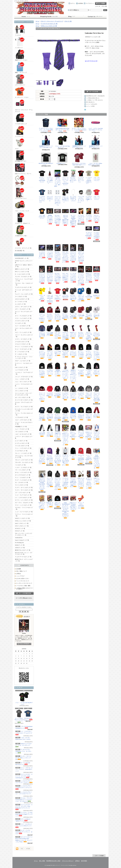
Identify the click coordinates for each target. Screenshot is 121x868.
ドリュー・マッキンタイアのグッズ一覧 (24, 423)
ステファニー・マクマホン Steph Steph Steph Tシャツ (79, 160)
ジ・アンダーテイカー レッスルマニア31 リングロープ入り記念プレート (73, 274)
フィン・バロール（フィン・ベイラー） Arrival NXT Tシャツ (24, 769)
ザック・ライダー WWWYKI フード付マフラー (81, 502)
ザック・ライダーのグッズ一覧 (23, 349)
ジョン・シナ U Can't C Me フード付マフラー (97, 332)
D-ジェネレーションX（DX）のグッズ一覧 (24, 410)
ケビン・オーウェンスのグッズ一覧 (24, 329)
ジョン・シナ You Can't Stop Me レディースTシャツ (65, 196)
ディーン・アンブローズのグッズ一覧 (24, 414)
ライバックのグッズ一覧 (21, 485)
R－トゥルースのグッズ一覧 (22, 274)
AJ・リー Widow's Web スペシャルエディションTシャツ (19, 716)
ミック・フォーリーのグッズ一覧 (24, 512)
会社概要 (19, 569)
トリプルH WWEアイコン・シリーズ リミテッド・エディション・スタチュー (65, 371)
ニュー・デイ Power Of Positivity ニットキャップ (81, 414)
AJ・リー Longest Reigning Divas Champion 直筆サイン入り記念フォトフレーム (73, 217)
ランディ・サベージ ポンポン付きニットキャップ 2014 (23, 758)
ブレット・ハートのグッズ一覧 (23, 453)
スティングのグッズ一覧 (21, 391)
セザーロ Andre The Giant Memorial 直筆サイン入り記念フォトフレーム (65, 217)
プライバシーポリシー (68, 861)
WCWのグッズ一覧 (20, 528)
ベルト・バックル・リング (22, 206)
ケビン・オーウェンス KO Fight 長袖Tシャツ (50, 414)
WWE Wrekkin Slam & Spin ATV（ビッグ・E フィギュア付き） (62, 125)
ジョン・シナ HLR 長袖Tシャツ (81, 312)
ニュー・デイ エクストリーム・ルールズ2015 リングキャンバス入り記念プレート (42, 275)
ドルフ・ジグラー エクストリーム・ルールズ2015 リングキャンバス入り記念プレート (81, 254)
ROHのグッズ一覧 (20, 545)
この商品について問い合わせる (95, 100)
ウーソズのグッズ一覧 (21, 297)
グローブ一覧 (68, 21)
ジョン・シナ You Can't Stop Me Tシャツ (24, 698)
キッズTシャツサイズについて (24, 583)
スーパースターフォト (21, 193)
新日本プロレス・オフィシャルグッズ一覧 (24, 560)
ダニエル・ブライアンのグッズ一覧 (24, 403)
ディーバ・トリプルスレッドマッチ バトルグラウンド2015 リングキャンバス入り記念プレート (81, 276)
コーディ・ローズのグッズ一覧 (23, 339)
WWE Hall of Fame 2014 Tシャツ (28, 715)
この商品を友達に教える (93, 98)
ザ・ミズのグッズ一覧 (21, 354)
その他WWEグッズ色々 (21, 231)
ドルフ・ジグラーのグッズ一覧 (23, 420)
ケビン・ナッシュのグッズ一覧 (23, 332)
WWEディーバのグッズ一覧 (22, 518)
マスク (20, 144)
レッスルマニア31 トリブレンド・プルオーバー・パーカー (73, 393)
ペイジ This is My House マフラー (42, 431)
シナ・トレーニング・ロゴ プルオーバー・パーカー (58, 332)
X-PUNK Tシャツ (62, 158)
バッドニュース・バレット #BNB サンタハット (50, 177)
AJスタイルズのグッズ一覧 (22, 299)
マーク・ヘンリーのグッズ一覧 (23, 505)
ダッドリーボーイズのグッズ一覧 (24, 400)
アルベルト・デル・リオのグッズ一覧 (24, 284)
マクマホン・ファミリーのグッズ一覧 (24, 508)
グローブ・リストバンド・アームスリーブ (24, 106)
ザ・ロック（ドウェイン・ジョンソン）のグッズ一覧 (24, 357)
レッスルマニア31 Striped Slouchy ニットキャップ (89, 370)
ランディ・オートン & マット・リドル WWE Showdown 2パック (79, 125)
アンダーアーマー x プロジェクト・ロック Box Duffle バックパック (46, 125)
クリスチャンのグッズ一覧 (22, 321)
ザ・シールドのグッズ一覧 (22, 352)
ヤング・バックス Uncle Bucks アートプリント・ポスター (24, 832)
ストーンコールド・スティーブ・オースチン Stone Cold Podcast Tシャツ (24, 776)
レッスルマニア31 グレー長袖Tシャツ (89, 195)
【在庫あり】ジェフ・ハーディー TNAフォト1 (79, 142)
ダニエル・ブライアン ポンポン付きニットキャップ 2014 (58, 314)
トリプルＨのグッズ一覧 (21, 417)
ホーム (26, 17)
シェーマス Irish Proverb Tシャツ (65, 294)
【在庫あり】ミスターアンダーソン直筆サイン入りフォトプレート (50, 216)
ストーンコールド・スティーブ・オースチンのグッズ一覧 (24, 394)
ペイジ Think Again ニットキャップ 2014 (58, 350)
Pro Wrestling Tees (19, 543)
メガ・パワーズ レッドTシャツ (97, 195)
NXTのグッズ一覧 (20, 531)
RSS (22, 849)
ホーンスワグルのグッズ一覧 (23, 475)
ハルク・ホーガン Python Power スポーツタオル (23, 739)
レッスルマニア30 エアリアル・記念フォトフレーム (42, 251)
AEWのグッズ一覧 (20, 548)
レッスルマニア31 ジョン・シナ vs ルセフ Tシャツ (23, 794)
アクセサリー (20, 181)
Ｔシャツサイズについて (23, 581)
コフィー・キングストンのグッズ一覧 (24, 336)
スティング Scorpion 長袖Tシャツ (97, 312)
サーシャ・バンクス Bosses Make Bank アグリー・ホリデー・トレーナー (50, 456)
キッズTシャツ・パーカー (22, 92)
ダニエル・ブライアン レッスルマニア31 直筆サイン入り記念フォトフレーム (58, 275)
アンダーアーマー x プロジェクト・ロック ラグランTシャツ (97, 432)
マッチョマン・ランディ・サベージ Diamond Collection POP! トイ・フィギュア (65, 480)
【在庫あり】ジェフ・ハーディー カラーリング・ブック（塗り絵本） (58, 178)
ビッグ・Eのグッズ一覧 (21, 441)
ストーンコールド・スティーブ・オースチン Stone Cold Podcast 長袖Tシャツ (97, 394)
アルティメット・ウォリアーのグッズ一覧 (24, 280)
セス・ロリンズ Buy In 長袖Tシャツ (89, 312)
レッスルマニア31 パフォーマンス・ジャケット (81, 392)
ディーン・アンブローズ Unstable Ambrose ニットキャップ (42, 370)
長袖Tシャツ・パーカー (21, 55)
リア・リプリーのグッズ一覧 (23, 493)
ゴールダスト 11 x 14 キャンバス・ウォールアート (89, 215)
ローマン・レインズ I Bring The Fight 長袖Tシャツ (42, 414)
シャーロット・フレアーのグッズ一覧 (24, 373)
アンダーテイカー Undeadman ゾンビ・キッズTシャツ (23, 751)
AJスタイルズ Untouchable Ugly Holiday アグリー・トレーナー (81, 456)
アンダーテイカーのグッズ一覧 (23, 287)
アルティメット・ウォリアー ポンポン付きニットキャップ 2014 (50, 352)
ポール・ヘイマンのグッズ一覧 (23, 472)
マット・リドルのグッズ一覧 (23, 478)
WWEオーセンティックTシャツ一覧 (24, 262)
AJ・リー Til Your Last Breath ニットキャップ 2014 (65, 351)
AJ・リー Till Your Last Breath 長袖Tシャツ (73, 313)
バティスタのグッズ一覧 (21, 432)
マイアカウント (90, 3)
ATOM (28, 849)
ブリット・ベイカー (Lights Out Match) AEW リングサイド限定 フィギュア (73, 479)
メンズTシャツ (20, 43)
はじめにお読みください (23, 578)
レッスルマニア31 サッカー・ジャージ (81, 176)
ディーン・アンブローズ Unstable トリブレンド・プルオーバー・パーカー (97, 352)
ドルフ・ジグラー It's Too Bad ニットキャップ (97, 369)
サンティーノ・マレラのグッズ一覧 (24, 364)
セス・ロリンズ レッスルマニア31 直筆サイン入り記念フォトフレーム (65, 274)
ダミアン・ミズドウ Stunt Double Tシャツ (42, 177)
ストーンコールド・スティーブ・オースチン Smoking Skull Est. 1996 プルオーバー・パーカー (58, 480)
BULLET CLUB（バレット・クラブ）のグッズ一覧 (24, 554)
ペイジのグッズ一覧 (20, 465)
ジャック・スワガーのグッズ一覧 (24, 377)
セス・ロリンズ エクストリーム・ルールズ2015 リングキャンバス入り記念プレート (65, 253)
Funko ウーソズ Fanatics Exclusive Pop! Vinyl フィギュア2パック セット (73, 503)
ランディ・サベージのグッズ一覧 (24, 490)
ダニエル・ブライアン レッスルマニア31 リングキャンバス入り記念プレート (58, 253)
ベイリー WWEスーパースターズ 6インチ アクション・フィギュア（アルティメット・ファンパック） (65, 435)
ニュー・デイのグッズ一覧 (22, 429)
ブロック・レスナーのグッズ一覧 (24, 460)
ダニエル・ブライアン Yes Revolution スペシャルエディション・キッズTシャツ (24, 800)
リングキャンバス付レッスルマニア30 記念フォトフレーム (97, 233)
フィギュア (20, 30)
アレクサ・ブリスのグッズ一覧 (23, 277)
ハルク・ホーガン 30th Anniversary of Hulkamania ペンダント (50, 296)
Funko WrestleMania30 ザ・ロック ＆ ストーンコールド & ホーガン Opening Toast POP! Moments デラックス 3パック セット (65, 507)
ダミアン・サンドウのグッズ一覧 (24, 407)
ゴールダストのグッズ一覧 (22, 342)
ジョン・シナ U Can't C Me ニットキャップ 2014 (73, 351)
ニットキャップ (20, 131)
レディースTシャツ (20, 80)
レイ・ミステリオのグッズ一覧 (23, 498)
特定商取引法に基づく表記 (53, 861)
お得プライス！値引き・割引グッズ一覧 (24, 266)
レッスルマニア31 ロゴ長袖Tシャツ (50, 391)
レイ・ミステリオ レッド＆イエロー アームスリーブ (24, 733)
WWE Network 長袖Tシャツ (89, 294)
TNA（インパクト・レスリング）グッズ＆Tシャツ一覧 (24, 534)
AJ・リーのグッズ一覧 (21, 302)
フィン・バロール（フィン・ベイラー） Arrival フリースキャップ (42, 394)
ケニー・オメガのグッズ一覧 (23, 326)
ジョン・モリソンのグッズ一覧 (23, 382)
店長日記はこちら (24, 644)
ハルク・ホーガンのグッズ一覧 (23, 434)
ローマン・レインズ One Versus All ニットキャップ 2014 (89, 351)
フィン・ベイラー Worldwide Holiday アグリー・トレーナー (89, 455)
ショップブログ (72, 17)
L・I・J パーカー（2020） (73, 454)
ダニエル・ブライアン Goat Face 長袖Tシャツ (73, 294)
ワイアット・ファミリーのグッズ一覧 (24, 515)
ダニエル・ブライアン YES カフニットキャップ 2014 (50, 314)
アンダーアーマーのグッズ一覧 (23, 557)
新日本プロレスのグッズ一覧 (23, 550)
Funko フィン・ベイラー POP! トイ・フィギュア (97, 478)
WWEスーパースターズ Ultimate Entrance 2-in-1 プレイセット (89, 432)
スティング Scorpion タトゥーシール (50, 195)
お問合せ (95, 17)
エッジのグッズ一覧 (20, 304)
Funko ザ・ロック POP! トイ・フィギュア (50, 501)
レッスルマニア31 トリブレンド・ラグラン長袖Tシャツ (65, 393)
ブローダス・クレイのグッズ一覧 (24, 462)
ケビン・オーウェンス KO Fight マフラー (50, 431)
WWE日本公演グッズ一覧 (22, 258)
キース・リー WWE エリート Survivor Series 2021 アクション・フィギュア (89, 480)
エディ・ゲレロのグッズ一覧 (23, 309)
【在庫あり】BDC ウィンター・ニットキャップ (58, 370)
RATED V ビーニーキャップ (97, 293)
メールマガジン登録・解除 (23, 586)
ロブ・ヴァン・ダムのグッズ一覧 (24, 503)
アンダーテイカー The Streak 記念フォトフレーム (89, 232)
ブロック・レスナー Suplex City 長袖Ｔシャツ (65, 414)
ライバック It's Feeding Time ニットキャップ (73, 414)
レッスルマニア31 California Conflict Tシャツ (89, 177)
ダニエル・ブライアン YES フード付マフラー (81, 332)
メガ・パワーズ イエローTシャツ (97, 176)
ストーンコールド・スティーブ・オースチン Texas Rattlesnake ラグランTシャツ (24, 807)
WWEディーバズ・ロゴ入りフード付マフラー (73, 332)
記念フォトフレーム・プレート (23, 169)
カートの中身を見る (24, 593)
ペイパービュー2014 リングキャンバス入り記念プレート (50, 252)
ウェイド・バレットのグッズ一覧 (24, 294)
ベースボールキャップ (21, 119)
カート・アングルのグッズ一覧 (23, 316)
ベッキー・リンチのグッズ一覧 (23, 468)
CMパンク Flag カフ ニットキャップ (58, 501)
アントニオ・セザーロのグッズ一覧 (24, 291)
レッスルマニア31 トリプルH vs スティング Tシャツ (24, 787)
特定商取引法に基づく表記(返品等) (95, 96)
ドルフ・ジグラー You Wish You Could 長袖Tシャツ (81, 295)
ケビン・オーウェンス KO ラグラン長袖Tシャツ (89, 392)
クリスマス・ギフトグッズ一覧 (23, 243)
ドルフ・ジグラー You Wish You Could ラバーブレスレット (96, 125)
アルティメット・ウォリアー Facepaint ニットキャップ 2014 (42, 315)
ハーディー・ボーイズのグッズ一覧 (24, 437)
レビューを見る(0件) (92, 104)
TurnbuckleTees (19, 538)
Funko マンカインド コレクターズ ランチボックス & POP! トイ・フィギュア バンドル (81, 480)
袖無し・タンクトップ (21, 67)
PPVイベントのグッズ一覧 (22, 272)
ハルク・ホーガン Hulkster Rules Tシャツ (42, 295)
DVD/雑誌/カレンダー (21, 156)
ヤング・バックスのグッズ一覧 (23, 480)
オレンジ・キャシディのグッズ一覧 (24, 312)
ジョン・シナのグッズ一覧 (22, 379)
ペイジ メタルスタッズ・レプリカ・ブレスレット (81, 196)
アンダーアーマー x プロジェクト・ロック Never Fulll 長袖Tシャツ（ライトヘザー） (65, 457)
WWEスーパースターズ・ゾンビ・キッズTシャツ (24, 745)
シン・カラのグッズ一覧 (21, 388)
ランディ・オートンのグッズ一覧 (24, 488)
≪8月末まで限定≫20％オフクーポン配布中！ (25, 589)
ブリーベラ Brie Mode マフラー (97, 412)
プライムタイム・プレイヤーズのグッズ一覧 (24, 457)
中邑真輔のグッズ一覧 (21, 427)
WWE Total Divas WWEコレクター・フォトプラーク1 (97, 273)
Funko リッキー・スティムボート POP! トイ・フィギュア (42, 503)
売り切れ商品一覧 (20, 251)
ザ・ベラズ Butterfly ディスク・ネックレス (73, 196)
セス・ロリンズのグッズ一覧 (23, 397)
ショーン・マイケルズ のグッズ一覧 (24, 385)
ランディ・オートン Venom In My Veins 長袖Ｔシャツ (58, 414)
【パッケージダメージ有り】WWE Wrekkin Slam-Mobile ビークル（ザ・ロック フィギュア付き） (42, 481)
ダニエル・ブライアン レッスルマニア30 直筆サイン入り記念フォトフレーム (58, 217)
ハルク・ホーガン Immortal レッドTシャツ (58, 295)
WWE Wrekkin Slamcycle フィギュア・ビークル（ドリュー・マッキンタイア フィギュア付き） (97, 458)
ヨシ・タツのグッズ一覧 (21, 482)
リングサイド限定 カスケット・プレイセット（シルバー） (58, 432)
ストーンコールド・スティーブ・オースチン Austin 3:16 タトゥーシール (58, 197)
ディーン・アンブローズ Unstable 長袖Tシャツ (65, 313)
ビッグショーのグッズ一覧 (22, 443)
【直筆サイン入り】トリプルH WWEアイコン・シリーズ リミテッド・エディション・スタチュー (73, 373)
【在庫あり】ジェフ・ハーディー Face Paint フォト (46, 142)
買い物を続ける (90, 102)
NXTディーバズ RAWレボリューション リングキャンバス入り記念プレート (89, 274)
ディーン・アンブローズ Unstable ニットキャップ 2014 (81, 351)
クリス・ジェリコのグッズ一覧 (23, 318)
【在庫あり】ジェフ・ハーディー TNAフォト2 (96, 142)
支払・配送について (49, 17)
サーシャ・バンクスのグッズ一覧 (24, 347)
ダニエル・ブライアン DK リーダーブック (73, 176)
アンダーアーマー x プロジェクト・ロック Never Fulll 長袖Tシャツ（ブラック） (58, 457)
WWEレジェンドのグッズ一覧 (23, 521)
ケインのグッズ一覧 (20, 323)
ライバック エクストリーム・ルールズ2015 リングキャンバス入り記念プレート (73, 253)
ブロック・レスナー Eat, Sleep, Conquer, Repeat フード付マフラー (89, 333)
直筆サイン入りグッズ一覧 (22, 269)
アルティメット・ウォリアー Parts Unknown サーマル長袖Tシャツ (65, 333)
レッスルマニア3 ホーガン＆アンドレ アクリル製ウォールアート (81, 215)
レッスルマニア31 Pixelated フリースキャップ (81, 370)
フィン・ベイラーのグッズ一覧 (23, 448)
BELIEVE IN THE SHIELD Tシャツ (46, 159)
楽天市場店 (84, 861)
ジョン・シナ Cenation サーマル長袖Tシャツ (42, 332)
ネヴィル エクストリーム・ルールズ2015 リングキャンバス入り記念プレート (50, 275)
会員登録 (80, 3)
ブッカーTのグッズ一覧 (21, 451)
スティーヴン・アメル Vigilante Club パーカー (81, 431)
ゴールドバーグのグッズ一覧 (23, 344)
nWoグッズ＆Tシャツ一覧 (22, 523)
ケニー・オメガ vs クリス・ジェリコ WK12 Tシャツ (24, 826)
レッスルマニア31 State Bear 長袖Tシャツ (58, 392)
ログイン (73, 3)
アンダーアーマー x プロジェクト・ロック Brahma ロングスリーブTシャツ (42, 456)
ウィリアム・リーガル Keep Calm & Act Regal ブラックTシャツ (24, 814)
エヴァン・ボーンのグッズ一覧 (23, 307)
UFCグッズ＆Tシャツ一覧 (22, 526)
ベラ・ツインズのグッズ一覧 (23, 470)
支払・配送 (42, 861)
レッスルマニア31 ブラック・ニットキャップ (50, 369)
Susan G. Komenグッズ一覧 (22, 540)
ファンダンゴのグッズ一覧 (22, 446)
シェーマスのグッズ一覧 (21, 370)
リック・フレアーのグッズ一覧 (23, 495)
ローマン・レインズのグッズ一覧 (24, 500)
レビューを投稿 (90, 106)
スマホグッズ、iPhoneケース (22, 218)
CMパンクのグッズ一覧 (21, 367)
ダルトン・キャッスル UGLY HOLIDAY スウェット (73, 432)
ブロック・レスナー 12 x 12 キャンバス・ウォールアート (97, 215)
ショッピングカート (101, 3)
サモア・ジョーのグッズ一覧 (23, 361)
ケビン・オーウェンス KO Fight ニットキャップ (89, 414)
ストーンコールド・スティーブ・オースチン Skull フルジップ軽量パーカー (50, 479)
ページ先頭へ (99, 856)
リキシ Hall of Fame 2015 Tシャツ (42, 214)
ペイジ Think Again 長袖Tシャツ (50, 330)
